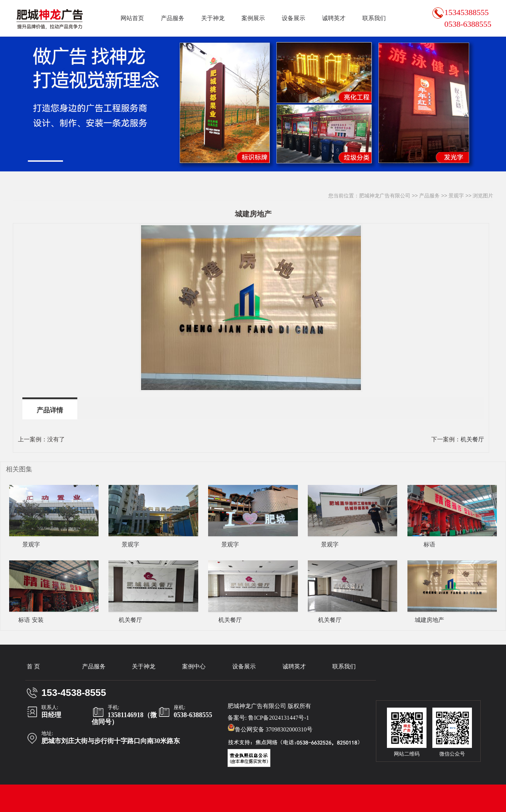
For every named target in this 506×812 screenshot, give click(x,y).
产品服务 (173, 18)
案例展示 (253, 18)
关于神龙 (213, 18)
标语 (429, 544)
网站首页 (132, 18)
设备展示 (293, 18)
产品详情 (50, 410)
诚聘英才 (334, 18)
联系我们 (374, 18)
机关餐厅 (472, 439)
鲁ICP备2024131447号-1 (278, 718)
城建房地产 (429, 620)
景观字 (456, 196)
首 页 (33, 666)
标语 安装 (31, 620)
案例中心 (194, 666)
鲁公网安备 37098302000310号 (270, 728)
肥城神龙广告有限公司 (385, 196)
